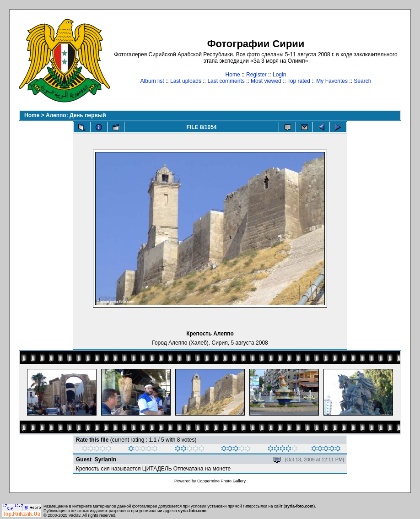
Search (362, 81)
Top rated (299, 81)
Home (233, 75)
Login (279, 75)
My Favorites (332, 81)
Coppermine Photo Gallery (221, 481)
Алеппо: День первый (76, 115)
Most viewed (266, 81)
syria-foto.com (299, 506)
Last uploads (186, 81)
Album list (152, 81)
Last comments (226, 81)
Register (256, 75)
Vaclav (75, 515)
